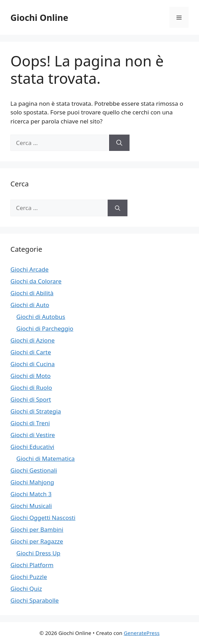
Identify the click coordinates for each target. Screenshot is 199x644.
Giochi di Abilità (32, 293)
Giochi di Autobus (41, 317)
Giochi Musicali (31, 506)
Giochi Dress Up (38, 553)
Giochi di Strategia (36, 411)
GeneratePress (142, 633)
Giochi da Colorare (36, 281)
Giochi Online (39, 17)
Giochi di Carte (31, 352)
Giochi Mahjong (32, 482)
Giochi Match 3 (31, 494)
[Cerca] (119, 143)
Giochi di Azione (32, 340)
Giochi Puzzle (29, 577)
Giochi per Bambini (37, 529)
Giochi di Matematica (45, 458)
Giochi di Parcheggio (45, 328)
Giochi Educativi (32, 447)
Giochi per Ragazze (37, 541)
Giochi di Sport (31, 399)
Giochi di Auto (30, 305)
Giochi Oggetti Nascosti (43, 518)
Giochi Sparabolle (35, 600)
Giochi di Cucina (33, 364)
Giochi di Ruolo (31, 388)
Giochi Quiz (26, 589)
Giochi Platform (32, 565)
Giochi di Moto (31, 376)
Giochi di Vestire (33, 435)
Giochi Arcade (30, 269)
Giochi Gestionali (34, 470)
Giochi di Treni (30, 423)
